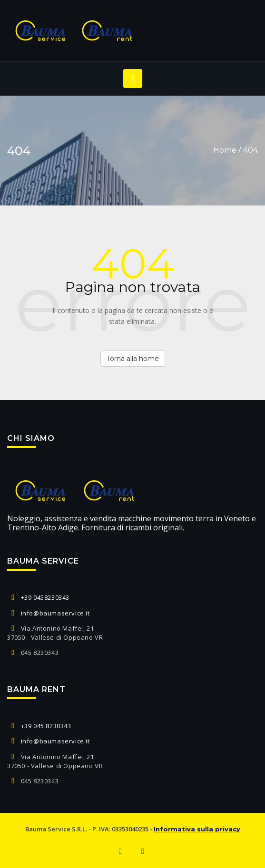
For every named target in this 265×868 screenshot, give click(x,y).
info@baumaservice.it (55, 613)
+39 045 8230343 (46, 726)
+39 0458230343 (45, 597)
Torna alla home (133, 359)
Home (225, 150)
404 (250, 150)
